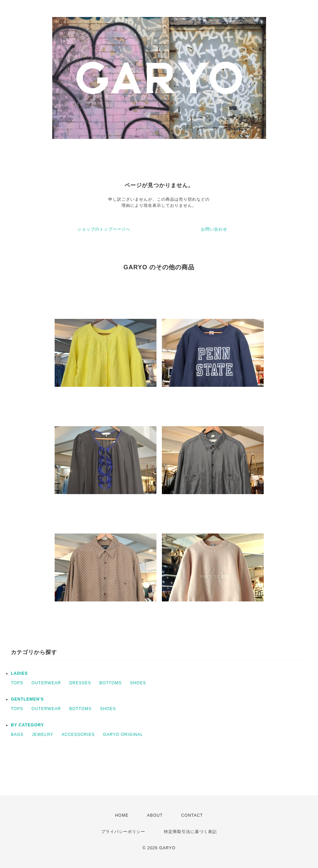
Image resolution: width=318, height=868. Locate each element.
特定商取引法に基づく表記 (190, 832)
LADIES (19, 673)
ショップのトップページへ (104, 229)
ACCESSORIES (78, 735)
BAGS (17, 735)
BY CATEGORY (27, 725)
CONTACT (192, 815)
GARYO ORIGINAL (123, 735)
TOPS (17, 683)
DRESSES (80, 683)
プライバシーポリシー (123, 832)
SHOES (138, 683)
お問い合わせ (214, 229)
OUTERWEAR (46, 683)
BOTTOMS (111, 683)
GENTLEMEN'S (27, 699)
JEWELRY (43, 735)
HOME (122, 815)
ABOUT (155, 815)
